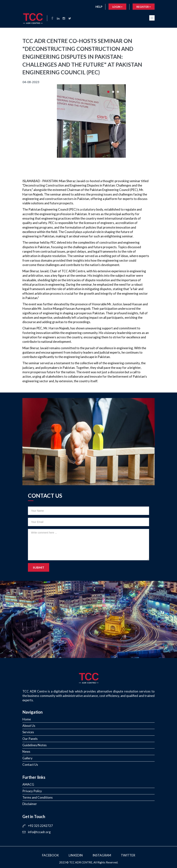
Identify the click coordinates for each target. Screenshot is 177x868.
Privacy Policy (32, 791)
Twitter (128, 855)
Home (27, 719)
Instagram (102, 855)
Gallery (27, 758)
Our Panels (30, 739)
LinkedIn (76, 855)
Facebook (50, 855)
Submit (39, 567)
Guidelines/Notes (35, 745)
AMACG (28, 784)
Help (99, 7)
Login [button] (117, 7)
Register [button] (144, 7)
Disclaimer (30, 804)
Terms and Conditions (38, 797)
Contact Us (30, 765)
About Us (29, 726)
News (26, 752)
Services (28, 732)
